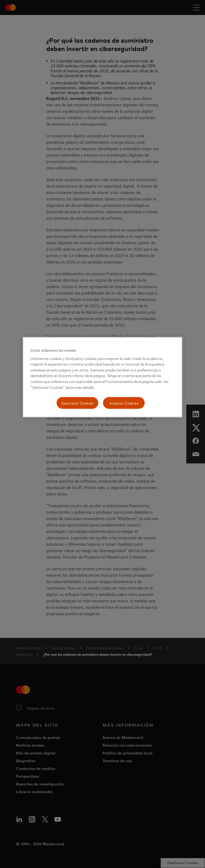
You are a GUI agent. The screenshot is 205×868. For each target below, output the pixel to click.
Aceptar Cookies (124, 403)
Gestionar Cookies (77, 403)
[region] (102, 377)
